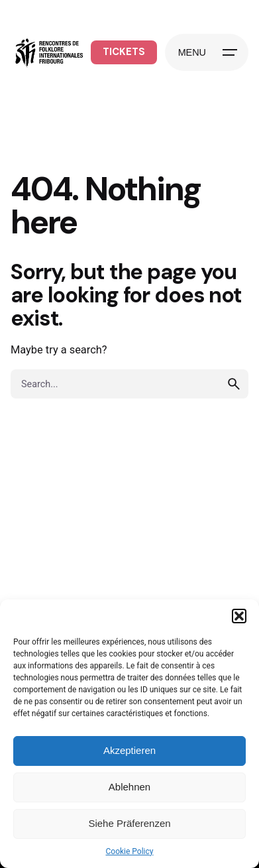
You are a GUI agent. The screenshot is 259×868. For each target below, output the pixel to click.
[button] (239, 616)
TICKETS (124, 52)
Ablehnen (129, 787)
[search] (234, 384)
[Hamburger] (207, 52)
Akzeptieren (129, 750)
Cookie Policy (130, 851)
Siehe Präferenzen (129, 823)
